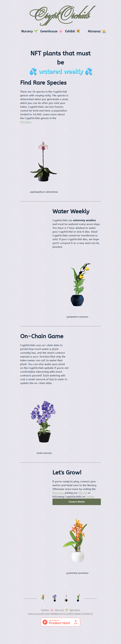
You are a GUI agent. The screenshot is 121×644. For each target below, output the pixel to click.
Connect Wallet (77, 502)
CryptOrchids (61, 16)
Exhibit (70, 31)
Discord (83, 493)
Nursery (27, 31)
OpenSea (75, 610)
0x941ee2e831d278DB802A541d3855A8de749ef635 (60, 614)
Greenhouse (49, 31)
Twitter (90, 497)
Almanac (94, 31)
